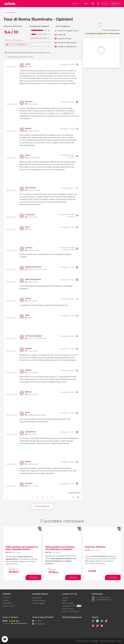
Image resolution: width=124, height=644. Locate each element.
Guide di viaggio (38, 603)
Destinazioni (37, 598)
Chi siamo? (7, 598)
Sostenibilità (7, 603)
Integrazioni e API (69, 606)
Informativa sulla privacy (107, 641)
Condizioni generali (82, 641)
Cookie (119, 641)
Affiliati (65, 600)
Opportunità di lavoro (71, 611)
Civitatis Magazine (39, 600)
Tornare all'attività (10, 13)
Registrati (115, 4)
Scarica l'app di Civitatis (43, 617)
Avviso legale (94, 641)
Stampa (6, 600)
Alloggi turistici (68, 609)
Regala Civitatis (8, 606)
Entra (105, 4)
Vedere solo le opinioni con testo (20, 57)
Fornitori (65, 598)
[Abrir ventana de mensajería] (5, 639)
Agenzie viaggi (68, 603)
